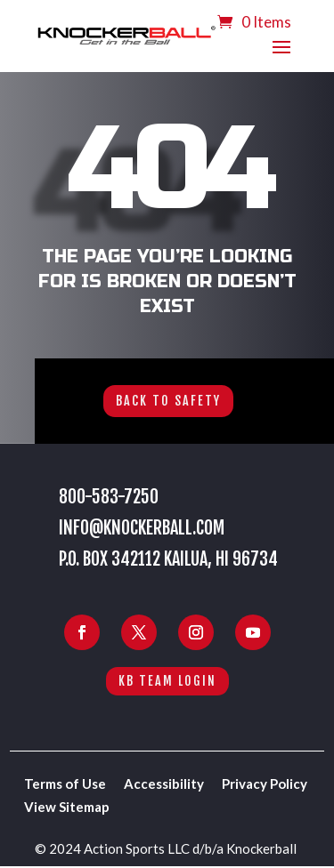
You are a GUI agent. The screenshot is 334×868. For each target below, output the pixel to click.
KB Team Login (167, 681)
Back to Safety (168, 401)
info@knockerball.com (142, 528)
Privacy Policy (265, 784)
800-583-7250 (109, 497)
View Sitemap (67, 807)
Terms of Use (65, 784)
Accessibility (164, 784)
